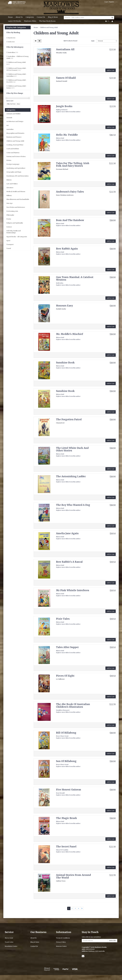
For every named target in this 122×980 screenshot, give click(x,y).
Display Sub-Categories (16, 28)
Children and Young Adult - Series (17, 87)
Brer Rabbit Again (67, 249)
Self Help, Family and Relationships (14, 232)
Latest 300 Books (15, 21)
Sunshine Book (65, 363)
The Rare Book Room (47, 21)
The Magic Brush (66, 818)
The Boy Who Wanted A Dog (73, 505)
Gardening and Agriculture (16, 168)
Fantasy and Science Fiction (16, 156)
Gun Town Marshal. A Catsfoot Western (75, 278)
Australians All (65, 49)
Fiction (9, 160)
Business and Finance (14, 137)
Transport (10, 244)
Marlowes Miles (30, 21)
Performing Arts (12, 211)
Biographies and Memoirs (15, 133)
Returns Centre (61, 946)
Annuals (9, 118)
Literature (10, 188)
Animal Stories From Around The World (73, 876)
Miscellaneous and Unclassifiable (18, 199)
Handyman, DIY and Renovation (17, 176)
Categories (30, 17)
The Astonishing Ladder (71, 476)
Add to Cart (111, 70)
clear (18, 104)
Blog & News (53, 17)
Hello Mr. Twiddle (67, 135)
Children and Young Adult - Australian (17, 75)
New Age (9, 203)
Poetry (9, 219)
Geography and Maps (14, 172)
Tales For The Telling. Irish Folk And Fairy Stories (73, 165)
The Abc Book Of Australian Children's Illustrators (73, 705)
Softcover (11, 42)
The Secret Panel (66, 847)
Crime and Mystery (13, 153)
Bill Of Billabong (66, 733)
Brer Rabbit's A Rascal (69, 562)
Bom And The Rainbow (70, 220)
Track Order (9, 942)
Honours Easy (64, 306)
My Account (9, 938)
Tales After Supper (67, 647)
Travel (9, 248)
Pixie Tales (63, 619)
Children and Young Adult (16, 63)
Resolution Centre (11, 946)
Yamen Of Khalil (66, 78)
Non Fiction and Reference (16, 207)
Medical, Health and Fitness (16, 192)
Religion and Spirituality (15, 223)
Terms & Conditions (63, 938)
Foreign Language (13, 164)
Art (7, 125)
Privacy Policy (61, 942)
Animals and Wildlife (13, 114)
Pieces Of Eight (65, 676)
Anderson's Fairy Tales (70, 192)
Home (10, 17)
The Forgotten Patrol (69, 419)
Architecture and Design (15, 121)
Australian (13, 52)
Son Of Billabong (66, 761)
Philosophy (10, 215)
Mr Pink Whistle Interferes (73, 590)
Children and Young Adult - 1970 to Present (17, 69)
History (9, 180)
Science (9, 227)
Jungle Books (64, 106)
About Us (19, 17)
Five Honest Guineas (69, 790)
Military (9, 195)
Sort (93, 41)
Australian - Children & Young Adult (18, 57)
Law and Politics (12, 184)
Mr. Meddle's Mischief (70, 334)
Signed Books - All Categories (17, 237)
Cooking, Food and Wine (15, 145)
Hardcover (12, 38)
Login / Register (109, 2)
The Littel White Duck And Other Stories (72, 449)
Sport (8, 241)
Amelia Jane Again (67, 533)
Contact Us (41, 17)
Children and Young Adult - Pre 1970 (17, 81)
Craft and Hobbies (13, 149)
